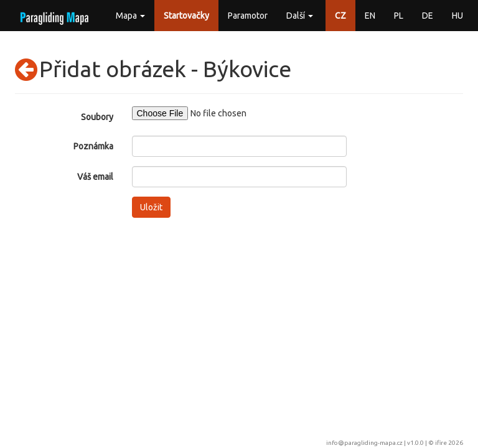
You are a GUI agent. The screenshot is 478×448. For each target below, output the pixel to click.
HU (457, 16)
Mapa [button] (130, 16)
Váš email (95, 177)
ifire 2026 (449, 443)
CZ (340, 16)
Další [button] (300, 16)
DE (428, 16)
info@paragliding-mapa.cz (364, 443)
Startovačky (186, 16)
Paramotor (248, 16)
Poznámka (93, 146)
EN (370, 16)
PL (399, 16)
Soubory (97, 117)
